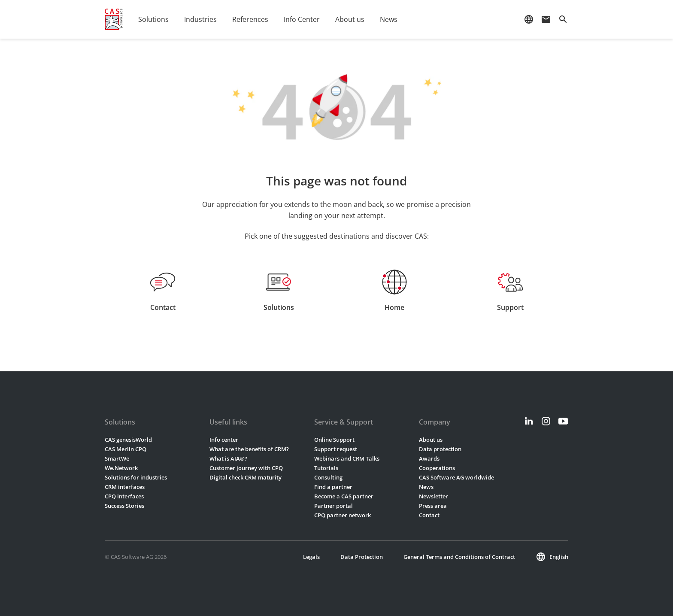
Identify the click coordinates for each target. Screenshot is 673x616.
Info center (224, 440)
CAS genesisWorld (128, 440)
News (389, 19)
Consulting (328, 477)
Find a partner (333, 487)
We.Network (121, 468)
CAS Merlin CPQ (126, 449)
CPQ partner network (343, 515)
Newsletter (434, 496)
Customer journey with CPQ (246, 468)
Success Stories (124, 506)
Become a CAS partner (344, 496)
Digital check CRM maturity (246, 477)
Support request (336, 449)
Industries (200, 19)
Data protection (440, 449)
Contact (429, 515)
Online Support (334, 440)
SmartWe (117, 458)
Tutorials (326, 468)
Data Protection (362, 557)
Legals (311, 557)
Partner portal (333, 506)
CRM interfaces (125, 487)
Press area (433, 506)
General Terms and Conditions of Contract (459, 557)
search (563, 19)
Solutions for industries (136, 477)
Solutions (153, 19)
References (250, 19)
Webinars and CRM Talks (347, 458)
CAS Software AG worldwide (456, 477)
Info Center (302, 19)
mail (546, 19)
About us (350, 19)
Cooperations (437, 468)
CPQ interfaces (124, 496)
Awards (429, 458)
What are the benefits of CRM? (249, 449)
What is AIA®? (228, 458)
